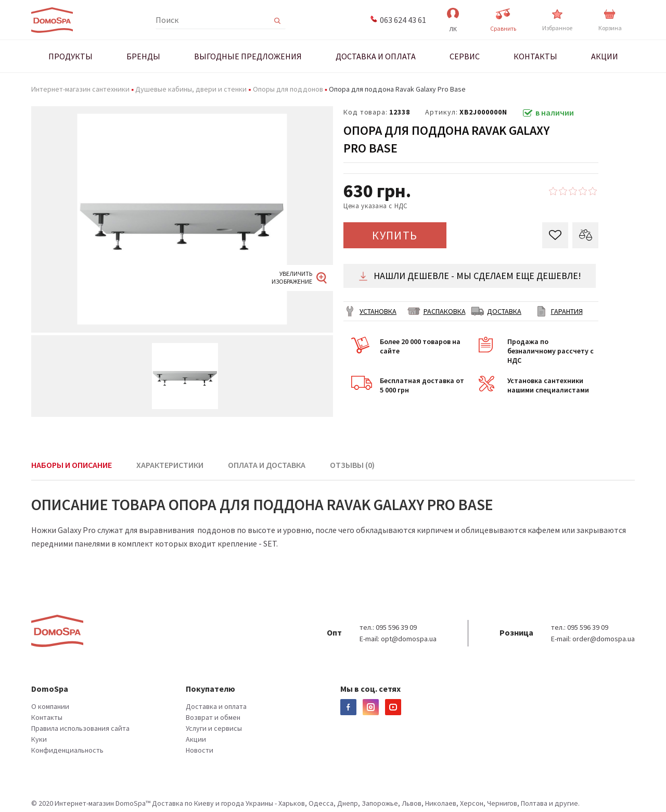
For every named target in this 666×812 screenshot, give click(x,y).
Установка (378, 311)
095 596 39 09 (396, 627)
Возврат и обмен (213, 717)
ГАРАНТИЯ (567, 311)
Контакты (47, 717)
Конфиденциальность (67, 750)
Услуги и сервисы (214, 728)
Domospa (52, 20)
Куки (39, 739)
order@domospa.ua (604, 639)
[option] (182, 219)
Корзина (610, 21)
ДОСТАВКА (504, 311)
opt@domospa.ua (409, 639)
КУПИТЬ (395, 235)
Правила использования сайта (80, 728)
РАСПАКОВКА (445, 311)
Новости (200, 750)
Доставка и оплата (216, 706)
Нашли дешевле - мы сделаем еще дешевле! (470, 276)
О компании (50, 706)
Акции (196, 739)
